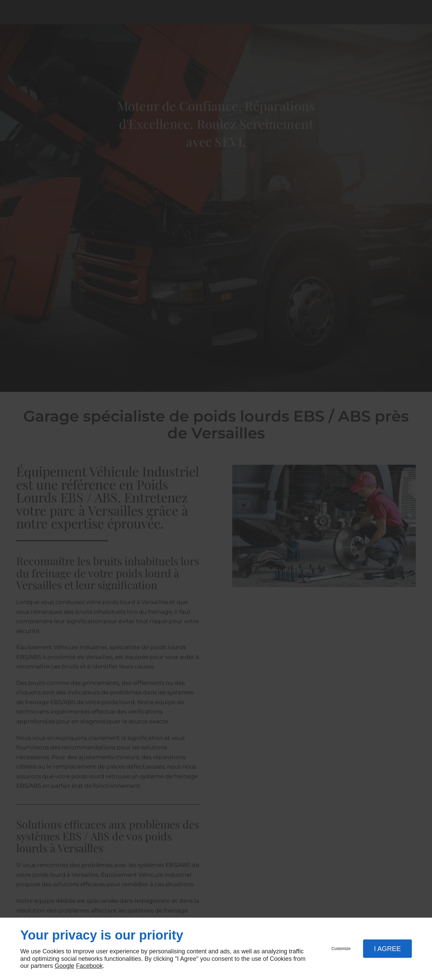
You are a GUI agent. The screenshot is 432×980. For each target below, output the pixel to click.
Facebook (89, 966)
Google (64, 966)
